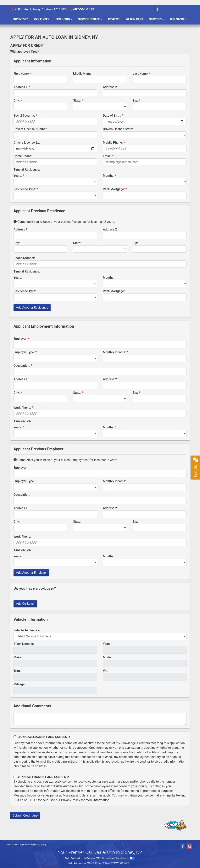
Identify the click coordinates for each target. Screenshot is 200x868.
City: (17, 101)
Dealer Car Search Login (75, 858)
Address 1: (21, 87)
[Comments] (100, 719)
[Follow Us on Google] (190, 846)
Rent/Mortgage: (114, 189)
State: (77, 101)
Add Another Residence (32, 307)
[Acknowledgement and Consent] (15, 737)
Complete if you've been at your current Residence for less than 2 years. (64, 222)
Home (10, 845)
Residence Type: (25, 189)
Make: (18, 657)
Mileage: (19, 684)
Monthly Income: (114, 352)
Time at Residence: (27, 169)
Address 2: (110, 87)
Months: (109, 176)
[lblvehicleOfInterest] (100, 636)
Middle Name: (83, 74)
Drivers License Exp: (27, 143)
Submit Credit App (25, 815)
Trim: (17, 671)
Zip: (135, 101)
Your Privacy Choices (122, 858)
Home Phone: (23, 156)
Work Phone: (22, 408)
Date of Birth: (112, 116)
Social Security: (24, 116)
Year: (106, 644)
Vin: (106, 671)
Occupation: (22, 366)
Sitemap (105, 858)
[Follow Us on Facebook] (157, 9)
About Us (18, 845)
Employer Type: (24, 352)
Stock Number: (24, 644)
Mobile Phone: (113, 143)
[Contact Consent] (15, 777)
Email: (107, 156)
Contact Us (28, 845)
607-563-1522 (83, 9)
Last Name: (141, 74)
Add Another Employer (31, 573)
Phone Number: (24, 258)
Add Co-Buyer (25, 604)
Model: (108, 657)
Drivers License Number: (30, 129)
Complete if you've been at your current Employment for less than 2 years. (66, 460)
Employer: (20, 339)
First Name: (22, 74)
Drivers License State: (118, 129)
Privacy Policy (71, 800)
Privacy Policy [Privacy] (40, 845)
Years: (18, 176)
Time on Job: (22, 421)
